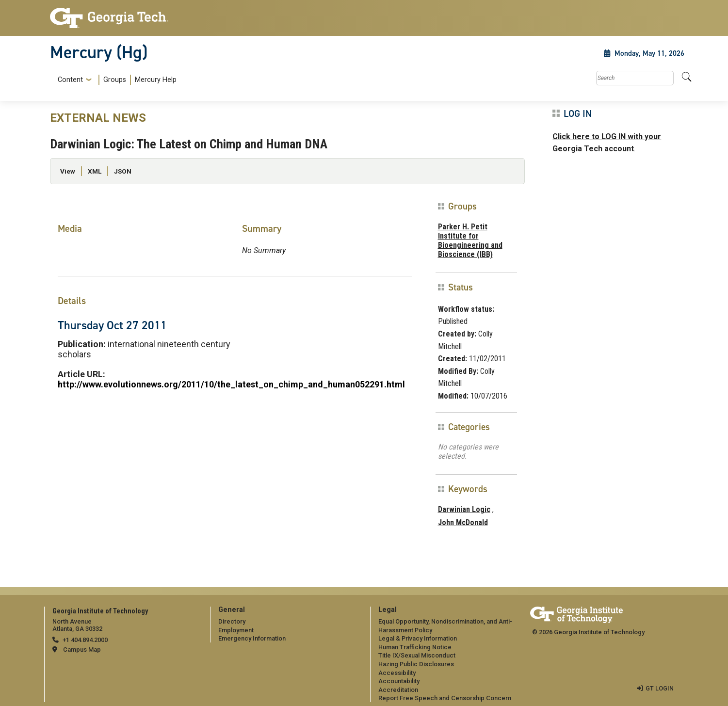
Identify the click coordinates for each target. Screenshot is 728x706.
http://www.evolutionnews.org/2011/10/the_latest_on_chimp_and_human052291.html (231, 384)
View (68, 171)
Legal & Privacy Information (418, 638)
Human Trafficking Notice (415, 647)
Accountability (399, 681)
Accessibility (397, 673)
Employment (236, 630)
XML (95, 171)
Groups (115, 80)
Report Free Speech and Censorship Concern (445, 698)
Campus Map (82, 650)
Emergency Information (252, 638)
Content (70, 80)
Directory (232, 621)
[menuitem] (115, 80)
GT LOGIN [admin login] (660, 688)
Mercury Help (156, 80)
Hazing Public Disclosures (416, 664)
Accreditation (398, 690)
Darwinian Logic (464, 509)
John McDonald (463, 522)
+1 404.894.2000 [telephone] (85, 640)
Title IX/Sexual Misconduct (417, 655)
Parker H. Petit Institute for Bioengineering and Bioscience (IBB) (470, 241)
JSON (123, 171)
